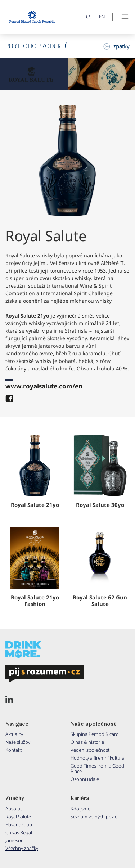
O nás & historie (87, 742)
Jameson (15, 840)
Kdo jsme (80, 809)
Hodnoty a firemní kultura (98, 758)
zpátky (116, 46)
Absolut (13, 809)
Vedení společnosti (91, 750)
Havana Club (19, 824)
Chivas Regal (19, 832)
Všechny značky (22, 848)
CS (89, 17)
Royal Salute (18, 817)
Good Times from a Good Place (97, 768)
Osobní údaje (85, 779)
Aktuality (14, 734)
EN (102, 17)
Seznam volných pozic (94, 817)
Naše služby (18, 742)
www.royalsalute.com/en (44, 386)
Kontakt (13, 750)
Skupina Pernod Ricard (95, 734)
